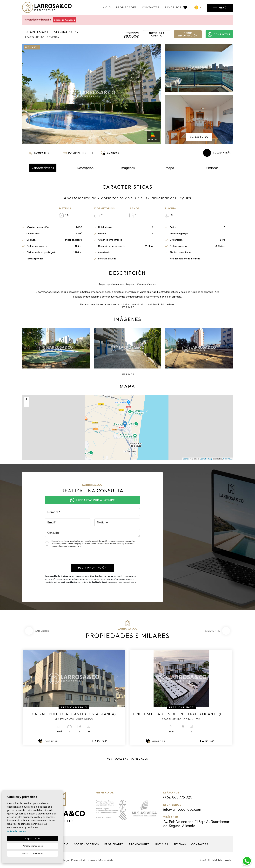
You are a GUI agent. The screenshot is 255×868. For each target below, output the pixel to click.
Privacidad (78, 860)
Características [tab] (43, 168)
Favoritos (176, 7)
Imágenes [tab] (128, 168)
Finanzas (212, 168)
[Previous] (37, 631)
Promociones (139, 844)
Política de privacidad (61, 544)
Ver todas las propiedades (127, 759)
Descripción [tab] (85, 168)
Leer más (127, 307)
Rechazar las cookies (32, 854)
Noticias (162, 844)
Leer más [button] (127, 374)
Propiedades (126, 7)
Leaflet (186, 459)
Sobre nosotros (87, 844)
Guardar (48, 741)
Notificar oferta (157, 34)
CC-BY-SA (227, 459)
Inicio (106, 7)
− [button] (27, 404)
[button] (39, 153)
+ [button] (27, 400)
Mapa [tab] (170, 168)
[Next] (218, 631)
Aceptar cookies (33, 838)
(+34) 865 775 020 (178, 797)
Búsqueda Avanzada (64, 20)
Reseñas (180, 844)
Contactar (151, 7)
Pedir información (188, 34)
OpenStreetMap (206, 459)
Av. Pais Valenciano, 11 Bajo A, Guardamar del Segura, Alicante (196, 824)
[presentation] (70, 558)
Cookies (92, 860)
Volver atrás (217, 153)
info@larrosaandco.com (182, 809)
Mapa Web (106, 860)
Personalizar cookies (33, 846)
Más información (17, 831)
